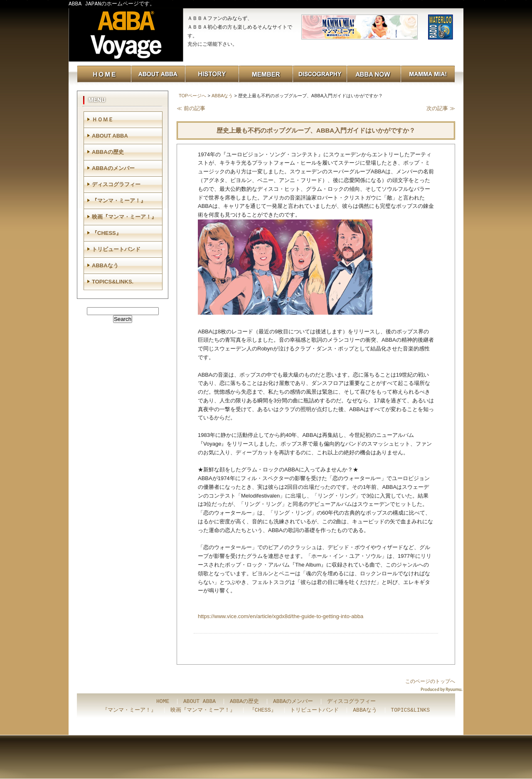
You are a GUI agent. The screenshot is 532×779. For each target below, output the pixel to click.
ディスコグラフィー (116, 184)
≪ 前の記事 (191, 108)
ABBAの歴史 (108, 152)
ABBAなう (222, 96)
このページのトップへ (430, 681)
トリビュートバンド (116, 249)
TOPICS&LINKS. (113, 282)
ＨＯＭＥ (103, 120)
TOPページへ (192, 96)
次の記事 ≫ (441, 108)
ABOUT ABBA (110, 136)
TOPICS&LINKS (410, 710)
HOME (163, 702)
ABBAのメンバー (113, 168)
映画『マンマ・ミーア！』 (124, 217)
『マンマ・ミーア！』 (119, 201)
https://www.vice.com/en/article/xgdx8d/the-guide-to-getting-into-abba (281, 616)
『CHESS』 (107, 233)
